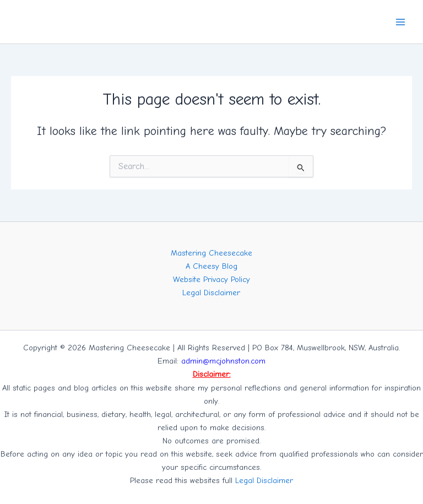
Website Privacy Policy (211, 280)
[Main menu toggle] (400, 22)
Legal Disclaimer (211, 293)
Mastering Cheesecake (211, 253)
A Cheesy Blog (211, 266)
